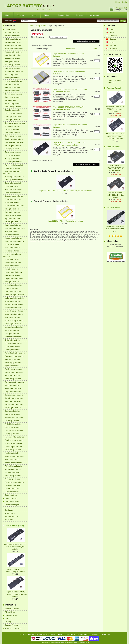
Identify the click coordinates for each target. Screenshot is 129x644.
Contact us (41, 634)
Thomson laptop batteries (14, 430)
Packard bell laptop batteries (15, 353)
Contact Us (9, 619)
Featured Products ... (12, 517)
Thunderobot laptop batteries (15, 437)
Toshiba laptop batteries (13, 443)
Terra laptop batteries (12, 427)
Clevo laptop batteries (13, 110)
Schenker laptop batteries (14, 398)
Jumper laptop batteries (13, 272)
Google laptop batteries (13, 199)
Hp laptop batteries (12, 232)
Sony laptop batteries (12, 414)
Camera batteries (11, 495)
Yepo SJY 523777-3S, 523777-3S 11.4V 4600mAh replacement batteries (66, 191)
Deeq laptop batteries (12, 126)
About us (20, 15)
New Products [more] (15, 525)
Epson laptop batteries (13, 152)
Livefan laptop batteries (13, 292)
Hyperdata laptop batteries (14, 241)
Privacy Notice (10, 612)
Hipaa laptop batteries (13, 219)
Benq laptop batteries (12, 87)
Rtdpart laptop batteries (13, 388)
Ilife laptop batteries (12, 251)
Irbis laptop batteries (12, 266)
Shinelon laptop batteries (14, 405)
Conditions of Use (11, 615)
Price (95, 49)
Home (118, 2)
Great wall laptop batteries (14, 206)
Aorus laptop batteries (13, 55)
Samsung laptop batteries (14, 395)
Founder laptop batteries (13, 162)
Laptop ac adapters (12, 492)
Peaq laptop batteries (12, 359)
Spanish (113, 39)
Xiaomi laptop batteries (13, 469)
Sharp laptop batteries (13, 401)
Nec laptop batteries (12, 334)
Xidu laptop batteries (12, 472)
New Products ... (11, 513)
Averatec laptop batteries (14, 71)
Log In (124, 2)
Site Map (8, 622)
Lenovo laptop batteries (13, 285)
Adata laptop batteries (13, 36)
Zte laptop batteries (12, 489)
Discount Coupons (11, 625)
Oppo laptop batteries (12, 346)
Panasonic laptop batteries (14, 356)
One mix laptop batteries (13, 343)
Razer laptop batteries (13, 376)
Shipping (48, 15)
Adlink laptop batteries (13, 39)
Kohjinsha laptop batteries (14, 279)
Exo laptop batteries (12, 159)
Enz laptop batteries (12, 149)
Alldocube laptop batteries (14, 49)
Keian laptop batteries (13, 275)
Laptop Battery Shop (82, 642)
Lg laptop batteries (11, 288)
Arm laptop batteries (12, 62)
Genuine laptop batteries (14, 183)
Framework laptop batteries (14, 165)
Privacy (61, 634)
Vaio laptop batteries (12, 453)
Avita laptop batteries (12, 75)
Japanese (113, 49)
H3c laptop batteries (12, 209)
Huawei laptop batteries (13, 238)
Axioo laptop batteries (12, 78)
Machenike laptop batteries (14, 295)
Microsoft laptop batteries (14, 311)
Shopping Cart (122, 8)
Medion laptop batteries (13, 308)
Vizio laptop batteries (12, 460)
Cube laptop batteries (12, 120)
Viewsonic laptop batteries (14, 456)
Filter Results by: (38, 37)
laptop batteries (41, 26)
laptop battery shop (60, 642)
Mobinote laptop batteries (14, 321)
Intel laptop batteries (12, 259)
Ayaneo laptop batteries (13, 81)
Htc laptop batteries (12, 235)
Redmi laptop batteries (13, 379)
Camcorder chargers (12, 505)
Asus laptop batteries (12, 65)
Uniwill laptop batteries (13, 450)
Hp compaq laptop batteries (15, 228)
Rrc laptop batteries (12, 385)
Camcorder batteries (12, 502)
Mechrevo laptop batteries (14, 304)
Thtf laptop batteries (12, 434)
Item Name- (71, 49)
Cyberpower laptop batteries (15, 123)
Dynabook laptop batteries (14, 142)
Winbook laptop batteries (14, 466)
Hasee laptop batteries (13, 215)
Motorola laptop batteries (14, 327)
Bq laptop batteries (11, 100)
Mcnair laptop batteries (13, 301)
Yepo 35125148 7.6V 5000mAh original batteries (66, 221)
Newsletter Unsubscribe (13, 628)
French (112, 29)
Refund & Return (82, 634)
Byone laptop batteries (13, 104)
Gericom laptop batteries (14, 190)
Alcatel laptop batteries (13, 45)
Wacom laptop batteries (13, 463)
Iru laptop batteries (11, 269)
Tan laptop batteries (12, 421)
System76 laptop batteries (14, 418)
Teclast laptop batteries (13, 424)
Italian (112, 33)
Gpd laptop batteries (12, 202)
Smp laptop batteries (12, 411)
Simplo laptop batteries (13, 408)
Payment (34, 15)
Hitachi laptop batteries (13, 222)
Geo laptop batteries (12, 186)
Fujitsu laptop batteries (13, 168)
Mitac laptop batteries (12, 317)
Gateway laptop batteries (14, 180)
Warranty (95, 634)
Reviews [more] (113, 208)
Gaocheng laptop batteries (14, 177)
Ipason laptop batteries (13, 262)
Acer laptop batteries (12, 33)
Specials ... (9, 510)
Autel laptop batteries (12, 68)
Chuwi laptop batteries (13, 107)
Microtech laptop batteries (14, 314)
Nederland (114, 36)
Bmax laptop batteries (13, 91)
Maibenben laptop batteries (14, 298)
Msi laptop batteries (12, 330)
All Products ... (10, 520)
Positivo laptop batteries (13, 369)
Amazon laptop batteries (13, 52)
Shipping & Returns (12, 609)
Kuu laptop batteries (12, 282)
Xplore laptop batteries (13, 476)
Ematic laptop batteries (13, 146)
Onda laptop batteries (12, 340)
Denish (112, 42)
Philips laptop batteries (13, 363)
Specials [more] (113, 147)
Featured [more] (114, 88)
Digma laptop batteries (13, 136)
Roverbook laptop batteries (14, 382)
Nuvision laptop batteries (14, 337)
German (113, 45)
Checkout (79, 15)
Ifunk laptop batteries (12, 248)
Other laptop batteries (12, 350)
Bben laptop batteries (12, 84)
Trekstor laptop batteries (13, 447)
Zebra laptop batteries (13, 485)
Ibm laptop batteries (12, 244)
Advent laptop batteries (13, 42)
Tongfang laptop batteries (14, 440)
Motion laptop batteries (13, 324)
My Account (94, 15)
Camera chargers (11, 498)
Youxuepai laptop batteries (14, 482)
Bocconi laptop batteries (13, 94)
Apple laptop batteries (13, 58)
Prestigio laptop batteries (14, 372)
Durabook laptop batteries (14, 139)
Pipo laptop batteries (12, 366)
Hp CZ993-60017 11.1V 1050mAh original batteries (15, 569)
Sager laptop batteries (13, 392)
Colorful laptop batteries (13, 113)
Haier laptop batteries (12, 212)
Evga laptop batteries (12, 155)
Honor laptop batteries (13, 225)
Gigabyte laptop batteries (14, 196)
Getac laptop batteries (13, 193)
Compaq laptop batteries (14, 117)
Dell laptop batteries (12, 129)
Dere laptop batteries (12, 133)
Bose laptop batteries (12, 97)
